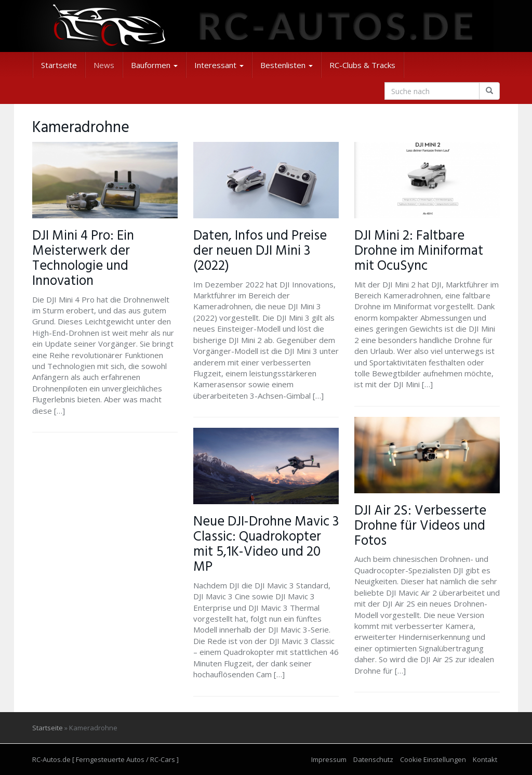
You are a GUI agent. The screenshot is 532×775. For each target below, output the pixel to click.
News (104, 65)
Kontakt (485, 759)
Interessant (219, 65)
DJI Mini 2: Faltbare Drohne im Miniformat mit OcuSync (419, 251)
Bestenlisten (287, 65)
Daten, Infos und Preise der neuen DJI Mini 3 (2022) (260, 251)
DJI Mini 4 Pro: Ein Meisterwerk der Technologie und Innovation (83, 259)
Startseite (59, 65)
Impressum (329, 759)
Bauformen (154, 65)
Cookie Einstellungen (433, 759)
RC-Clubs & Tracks (362, 65)
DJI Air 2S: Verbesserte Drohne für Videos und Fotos (420, 526)
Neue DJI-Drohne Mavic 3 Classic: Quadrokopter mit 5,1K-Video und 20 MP (266, 544)
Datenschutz (373, 759)
